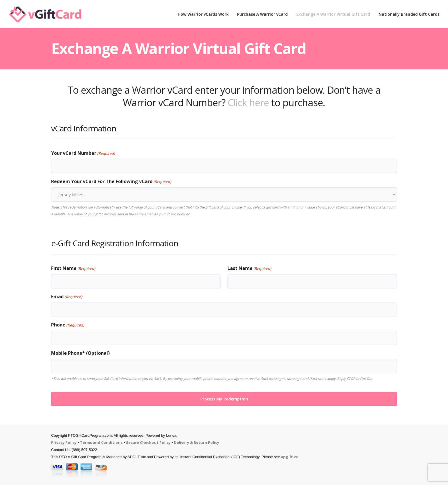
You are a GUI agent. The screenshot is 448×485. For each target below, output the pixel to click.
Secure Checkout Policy (148, 442)
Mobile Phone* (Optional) (80, 353)
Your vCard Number (83, 153)
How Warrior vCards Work (203, 14)
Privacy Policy (64, 442)
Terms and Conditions (101, 442)
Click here (248, 103)
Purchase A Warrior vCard (262, 14)
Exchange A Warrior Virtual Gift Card (333, 14)
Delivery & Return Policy (196, 442)
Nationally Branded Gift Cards (409, 14)
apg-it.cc (289, 457)
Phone (68, 325)
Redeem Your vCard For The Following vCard (111, 182)
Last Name (249, 268)
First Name (73, 268)
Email (67, 297)
